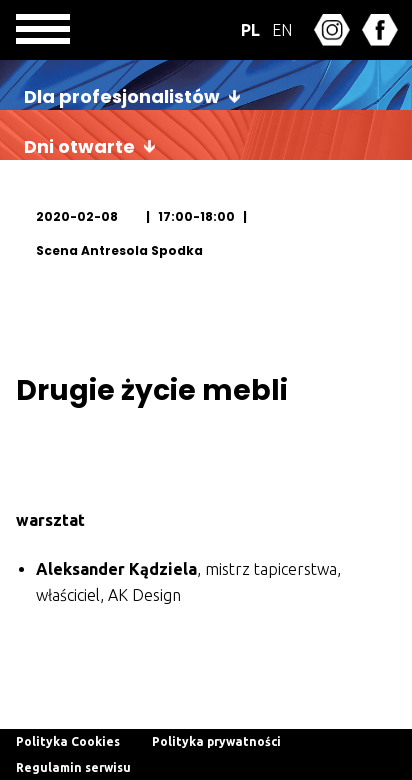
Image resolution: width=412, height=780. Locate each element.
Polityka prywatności (216, 741)
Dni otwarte (79, 146)
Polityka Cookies (68, 741)
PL (250, 30)
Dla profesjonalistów (122, 96)
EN (282, 30)
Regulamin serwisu (73, 767)
